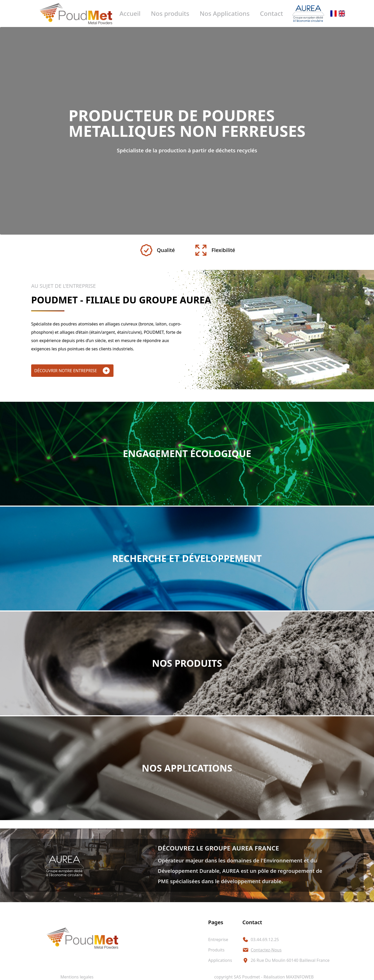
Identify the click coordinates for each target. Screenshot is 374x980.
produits (216, 950)
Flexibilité (214, 250)
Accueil (130, 13)
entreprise (218, 940)
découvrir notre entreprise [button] (72, 371)
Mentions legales (77, 977)
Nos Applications (225, 13)
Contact (272, 13)
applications (220, 960)
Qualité (157, 250)
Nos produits (170, 13)
